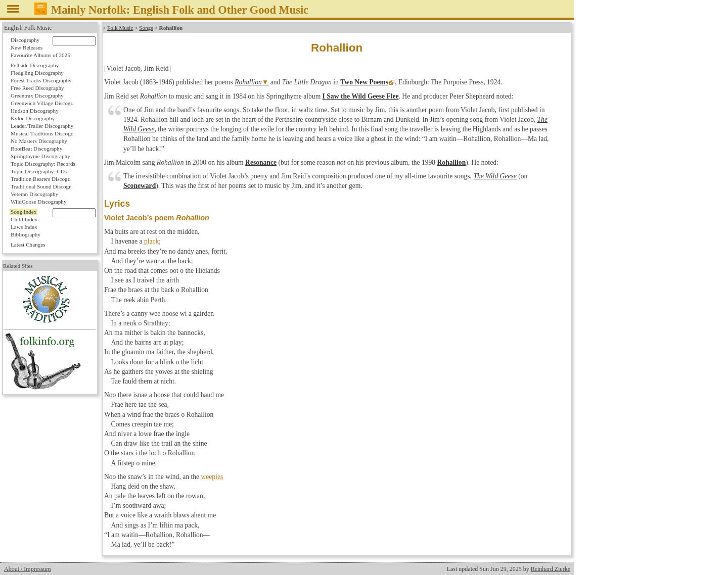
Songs (146, 28)
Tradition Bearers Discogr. (41, 179)
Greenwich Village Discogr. (42, 103)
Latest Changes (28, 245)
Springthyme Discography (40, 156)
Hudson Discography (35, 111)
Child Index (24, 219)
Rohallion (248, 82)
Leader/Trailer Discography (42, 126)
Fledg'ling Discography (37, 73)
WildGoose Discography (38, 202)
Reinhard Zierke (551, 569)
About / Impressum (28, 569)
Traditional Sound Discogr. (41, 186)
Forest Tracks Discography (41, 80)
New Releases (27, 47)
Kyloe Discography (33, 118)
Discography (25, 40)
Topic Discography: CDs (39, 171)
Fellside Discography (35, 65)
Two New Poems (364, 82)
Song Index (24, 212)
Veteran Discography (34, 194)
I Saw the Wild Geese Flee (361, 96)
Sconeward (140, 186)
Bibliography (26, 234)
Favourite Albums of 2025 (40, 55)
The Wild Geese (495, 176)
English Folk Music (28, 28)
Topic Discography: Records (43, 164)
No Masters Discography (39, 141)
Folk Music (120, 28)
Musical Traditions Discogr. (42, 133)
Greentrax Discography (37, 95)
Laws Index (24, 227)
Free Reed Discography (37, 88)
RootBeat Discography (36, 149)
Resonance (261, 162)
